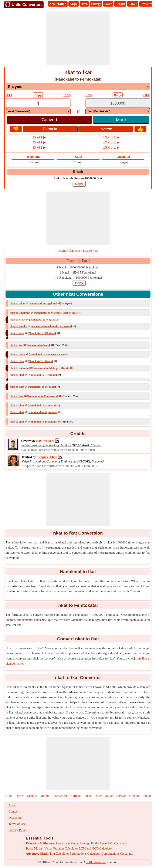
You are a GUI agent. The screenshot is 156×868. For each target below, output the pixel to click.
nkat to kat (16, 345)
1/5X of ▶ (111, 142)
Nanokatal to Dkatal (41, 361)
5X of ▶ (39, 142)
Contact (13, 811)
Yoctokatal (33, 157)
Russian (121, 796)
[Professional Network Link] (45, 441)
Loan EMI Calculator (114, 843)
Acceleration (58, 4)
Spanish (32, 796)
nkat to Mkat (18, 320)
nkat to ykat (17, 422)
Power (133, 4)
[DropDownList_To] (118, 111)
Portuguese (60, 796)
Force (108, 4)
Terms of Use (17, 824)
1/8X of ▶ (111, 147)
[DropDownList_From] (38, 111)
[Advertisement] (78, 38)
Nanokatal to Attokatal (42, 405)
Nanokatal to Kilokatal (42, 333)
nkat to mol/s (17, 354)
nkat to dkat (17, 361)
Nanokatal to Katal (39, 345)
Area (84, 4)
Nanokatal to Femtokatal (43, 396)
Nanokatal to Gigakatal (43, 303)
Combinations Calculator (117, 854)
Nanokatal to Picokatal (42, 387)
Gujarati (134, 796)
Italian (109, 796)
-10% (9, 95)
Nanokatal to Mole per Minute (51, 368)
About (13, 805)
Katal (78, 157)
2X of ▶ (39, 137)
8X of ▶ (39, 147)
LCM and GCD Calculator (96, 848)
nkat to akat (17, 405)
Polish (88, 796)
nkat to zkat (17, 412)
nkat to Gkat (17, 303)
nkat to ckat (17, 375)
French (20, 796)
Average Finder (90, 843)
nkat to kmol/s (18, 326)
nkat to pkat (17, 387)
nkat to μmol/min (20, 313)
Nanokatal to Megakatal (44, 320)
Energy (96, 4)
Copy (38, 95)
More (121, 120)
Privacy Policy (18, 830)
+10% (67, 95)
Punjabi (147, 796)
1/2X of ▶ (111, 137)
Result (78, 172)
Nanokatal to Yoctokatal (43, 422)
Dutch (99, 796)
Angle (74, 4)
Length (120, 4)
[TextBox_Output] (118, 103)
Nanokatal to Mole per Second (48, 354)
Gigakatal (123, 157)
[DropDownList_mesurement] (78, 87)
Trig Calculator (59, 854)
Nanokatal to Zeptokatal (43, 412)
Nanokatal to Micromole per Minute (56, 313)
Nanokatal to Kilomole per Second (51, 326)
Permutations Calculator (85, 854)
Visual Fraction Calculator (61, 848)
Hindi (9, 796)
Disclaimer (16, 818)
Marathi (45, 796)
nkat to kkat (17, 333)
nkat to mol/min (19, 368)
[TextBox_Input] (38, 103)
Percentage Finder (67, 843)
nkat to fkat (17, 396)
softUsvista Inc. (96, 862)
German (75, 796)
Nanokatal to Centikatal (43, 375)
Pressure (146, 4)
